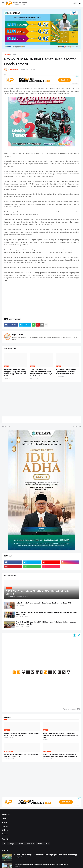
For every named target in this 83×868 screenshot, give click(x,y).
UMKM (39, 844)
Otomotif (18, 319)
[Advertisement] (41, 301)
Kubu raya (21, 844)
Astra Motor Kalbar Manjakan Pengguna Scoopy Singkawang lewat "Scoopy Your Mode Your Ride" (15, 373)
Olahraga (5, 830)
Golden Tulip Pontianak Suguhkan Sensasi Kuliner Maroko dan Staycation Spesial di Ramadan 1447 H (60, 755)
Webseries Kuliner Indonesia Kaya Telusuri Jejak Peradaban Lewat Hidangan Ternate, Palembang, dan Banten (60, 735)
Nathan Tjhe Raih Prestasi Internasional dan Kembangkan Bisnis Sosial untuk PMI (43, 603)
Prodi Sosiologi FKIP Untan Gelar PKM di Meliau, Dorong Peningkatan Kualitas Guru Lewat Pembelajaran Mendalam (46, 623)
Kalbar (4, 819)
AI (4, 844)
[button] (3, 3)
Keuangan (11, 844)
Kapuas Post (17, 334)
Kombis (5, 823)
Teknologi (5, 834)
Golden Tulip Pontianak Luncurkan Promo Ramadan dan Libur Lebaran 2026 (22, 755)
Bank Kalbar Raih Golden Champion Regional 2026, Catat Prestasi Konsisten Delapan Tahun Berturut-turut (47, 613)
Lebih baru (7, 426)
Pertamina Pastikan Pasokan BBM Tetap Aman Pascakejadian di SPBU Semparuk (41, 864)
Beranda (7, 55)
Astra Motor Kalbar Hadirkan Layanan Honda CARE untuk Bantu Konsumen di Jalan (66, 372)
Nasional (5, 826)
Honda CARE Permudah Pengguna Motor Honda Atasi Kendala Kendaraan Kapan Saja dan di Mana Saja (41, 373)
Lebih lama (76, 426)
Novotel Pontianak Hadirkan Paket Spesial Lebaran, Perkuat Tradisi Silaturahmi (22, 734)
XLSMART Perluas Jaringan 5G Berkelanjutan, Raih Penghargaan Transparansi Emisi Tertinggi (46, 855)
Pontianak (31, 844)
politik (47, 844)
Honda (14, 55)
